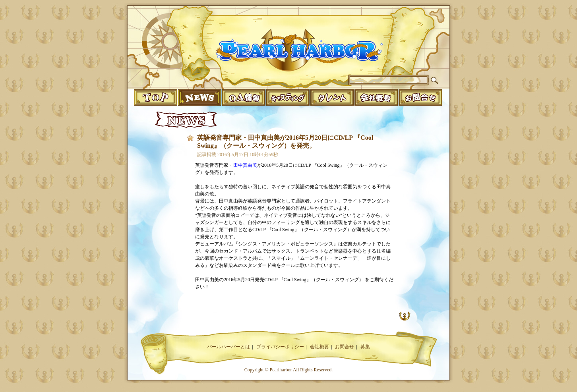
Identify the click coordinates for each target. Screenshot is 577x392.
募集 (365, 347)
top (156, 98)
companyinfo (376, 98)
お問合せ (345, 347)
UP (405, 316)
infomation (420, 98)
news (200, 98)
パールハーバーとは (228, 347)
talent (332, 98)
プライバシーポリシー (280, 347)
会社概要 (319, 347)
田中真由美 (245, 165)
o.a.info (244, 98)
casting (288, 98)
